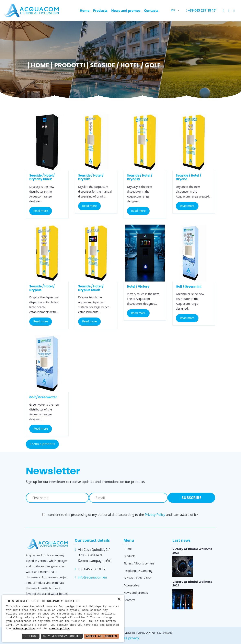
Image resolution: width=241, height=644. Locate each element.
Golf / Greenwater (43, 397)
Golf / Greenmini (189, 287)
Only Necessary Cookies (62, 636)
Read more (41, 211)
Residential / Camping (138, 571)
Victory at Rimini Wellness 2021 (192, 551)
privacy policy (24, 629)
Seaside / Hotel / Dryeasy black (42, 177)
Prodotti (70, 65)
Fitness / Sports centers (139, 563)
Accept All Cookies (101, 636)
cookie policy (59, 629)
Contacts (151, 11)
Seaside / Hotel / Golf (137, 578)
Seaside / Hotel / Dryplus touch (91, 288)
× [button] (119, 600)
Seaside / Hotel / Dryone (188, 177)
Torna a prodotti (42, 444)
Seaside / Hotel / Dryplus (42, 288)
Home (85, 11)
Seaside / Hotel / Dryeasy (140, 177)
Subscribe (191, 498)
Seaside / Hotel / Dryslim (91, 177)
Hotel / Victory (138, 287)
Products (100, 11)
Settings (31, 636)
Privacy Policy (155, 515)
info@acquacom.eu (92, 577)
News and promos (126, 11)
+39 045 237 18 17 (201, 10)
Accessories (131, 585)
